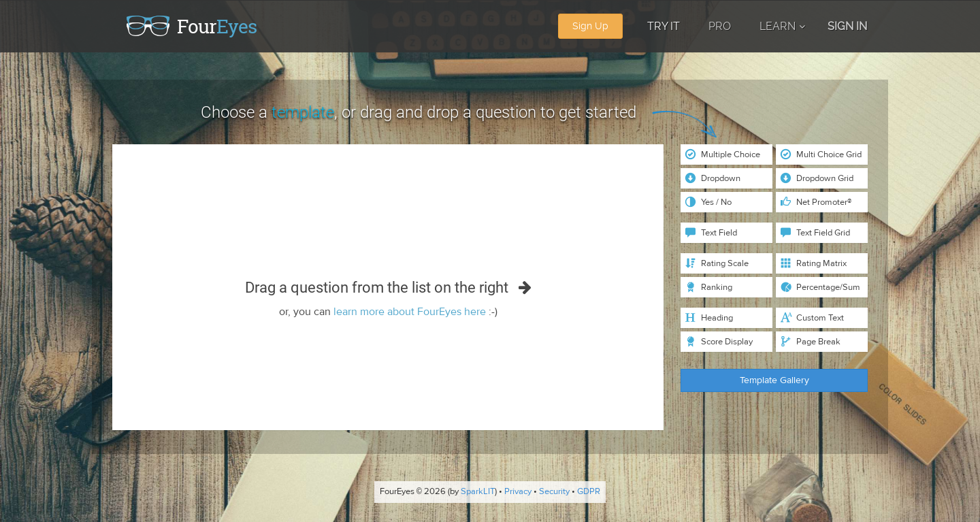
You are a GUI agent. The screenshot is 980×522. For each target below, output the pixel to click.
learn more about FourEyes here (410, 312)
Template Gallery (774, 380)
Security (554, 492)
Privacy (518, 492)
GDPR (589, 492)
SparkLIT (478, 492)
